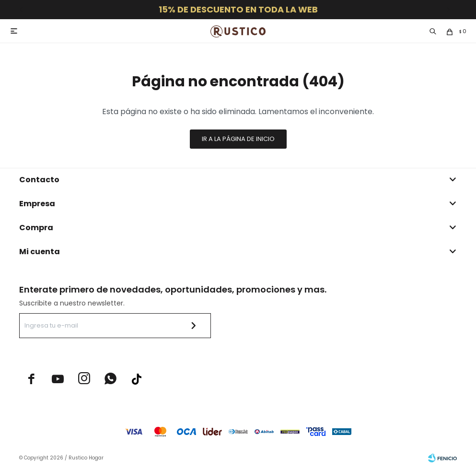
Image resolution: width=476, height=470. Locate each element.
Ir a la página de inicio (238, 139)
